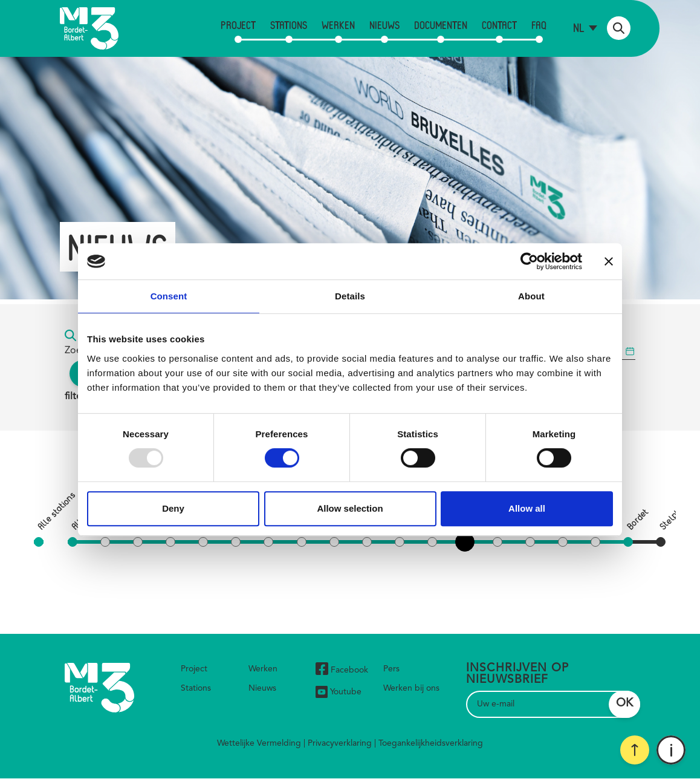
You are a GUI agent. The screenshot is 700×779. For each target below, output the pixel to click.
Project (238, 25)
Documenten (441, 25)
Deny (173, 508)
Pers (391, 669)
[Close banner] (609, 261)
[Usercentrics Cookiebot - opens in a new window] (529, 261)
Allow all (527, 508)
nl (579, 28)
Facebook (342, 670)
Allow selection (350, 508)
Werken (338, 25)
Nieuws (384, 25)
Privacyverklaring (340, 743)
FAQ (539, 25)
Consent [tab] (169, 296)
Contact (499, 25)
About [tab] (531, 296)
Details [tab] (350, 296)
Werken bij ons (411, 688)
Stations (289, 25)
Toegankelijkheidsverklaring (431, 743)
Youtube (339, 692)
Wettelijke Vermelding (259, 743)
